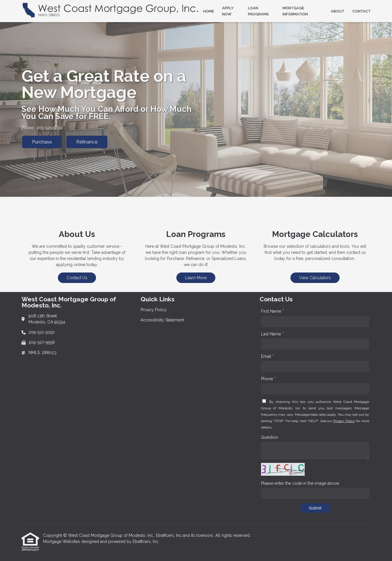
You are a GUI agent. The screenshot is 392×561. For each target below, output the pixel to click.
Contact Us (77, 278)
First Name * (272, 311)
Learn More (196, 278)
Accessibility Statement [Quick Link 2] (162, 320)
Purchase (42, 142)
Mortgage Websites (62, 541)
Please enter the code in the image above (300, 483)
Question (269, 437)
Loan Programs (258, 11)
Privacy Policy (344, 421)
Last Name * (272, 334)
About (338, 11)
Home (209, 11)
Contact (362, 11)
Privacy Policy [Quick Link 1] (154, 310)
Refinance (87, 142)
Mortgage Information (295, 11)
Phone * (268, 379)
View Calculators (315, 278)
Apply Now (228, 11)
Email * (267, 356)
